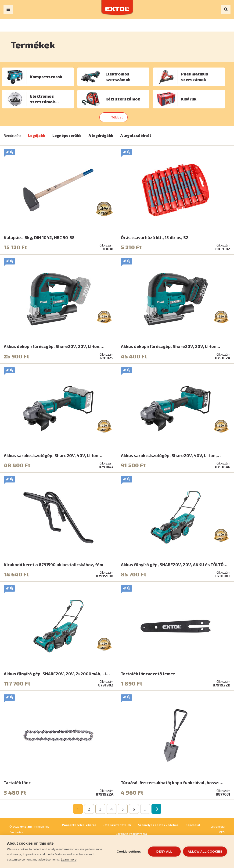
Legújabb (37, 135)
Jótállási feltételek (117, 825)
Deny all (164, 852)
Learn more (68, 859)
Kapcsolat (193, 825)
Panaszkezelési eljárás (79, 825)
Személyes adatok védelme (158, 825)
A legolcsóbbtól (136, 135)
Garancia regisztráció (131, 834)
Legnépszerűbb (67, 135)
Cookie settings (129, 852)
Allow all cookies (205, 852)
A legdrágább (101, 135)
